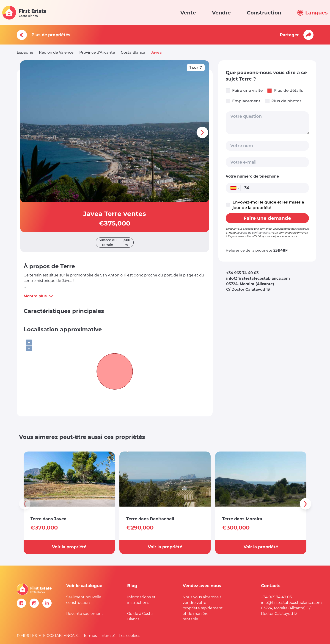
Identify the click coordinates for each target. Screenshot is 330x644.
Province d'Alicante (97, 52)
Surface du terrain (116, 243)
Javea (156, 52)
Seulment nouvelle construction (84, 600)
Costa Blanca (133, 52)
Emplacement (243, 101)
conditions (302, 229)
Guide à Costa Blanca (140, 616)
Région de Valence (56, 52)
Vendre (221, 13)
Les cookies (130, 636)
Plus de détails (285, 91)
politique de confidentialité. (253, 233)
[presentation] (202, 132)
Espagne (25, 52)
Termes (90, 636)
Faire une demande (267, 218)
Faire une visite (244, 91)
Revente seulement (85, 614)
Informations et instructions (141, 600)
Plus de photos (283, 101)
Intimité (108, 636)
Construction (264, 13)
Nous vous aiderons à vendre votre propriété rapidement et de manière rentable (203, 608)
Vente (188, 13)
